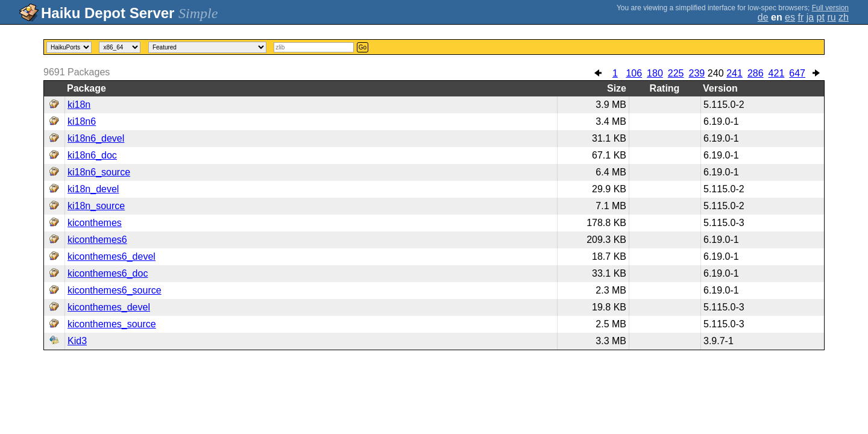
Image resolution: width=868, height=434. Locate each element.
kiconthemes (95, 223)
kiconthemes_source (112, 324)
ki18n (79, 105)
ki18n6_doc (92, 155)
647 (797, 73)
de (763, 17)
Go (363, 47)
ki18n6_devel (96, 138)
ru (831, 17)
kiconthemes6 (97, 240)
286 (756, 73)
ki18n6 (82, 121)
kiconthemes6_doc (108, 273)
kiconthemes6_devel (112, 256)
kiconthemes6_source (115, 290)
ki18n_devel (93, 189)
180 (655, 73)
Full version (830, 8)
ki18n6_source (99, 172)
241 (734, 73)
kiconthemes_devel (109, 307)
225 (676, 73)
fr (800, 17)
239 (697, 73)
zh (844, 17)
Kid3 (77, 341)
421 (777, 73)
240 (716, 73)
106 (634, 73)
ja (810, 17)
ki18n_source (96, 206)
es (790, 17)
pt (821, 17)
